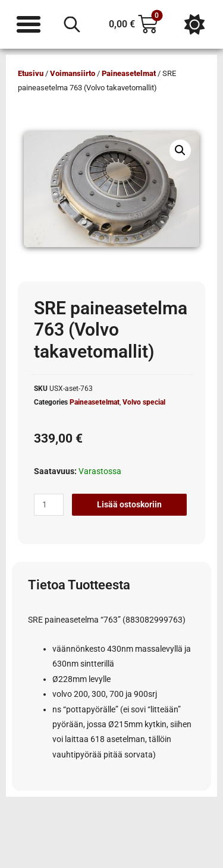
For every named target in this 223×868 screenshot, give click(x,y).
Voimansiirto (73, 73)
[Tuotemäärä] (49, 505)
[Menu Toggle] (29, 24)
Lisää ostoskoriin (129, 504)
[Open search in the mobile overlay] (72, 24)
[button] (180, 150)
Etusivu (31, 73)
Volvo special (144, 402)
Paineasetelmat (129, 73)
